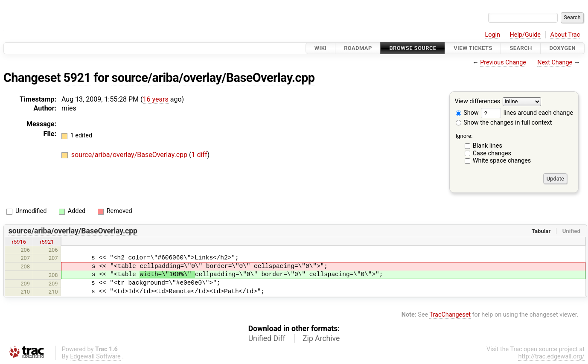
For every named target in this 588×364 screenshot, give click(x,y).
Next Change (555, 63)
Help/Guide (525, 35)
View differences (478, 102)
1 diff (199, 155)
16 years (156, 99)
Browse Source (413, 48)
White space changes (502, 161)
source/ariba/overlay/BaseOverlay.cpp (213, 78)
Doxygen (562, 48)
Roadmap (358, 48)
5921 (77, 78)
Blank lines (488, 146)
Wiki (321, 48)
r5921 (47, 242)
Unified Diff (267, 338)
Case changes (492, 153)
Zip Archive (321, 338)
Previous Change (503, 63)
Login (492, 35)
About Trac (565, 35)
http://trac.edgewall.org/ (551, 357)
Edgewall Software (95, 357)
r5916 (19, 242)
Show (467, 113)
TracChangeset (450, 315)
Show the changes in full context (504, 123)
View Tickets (473, 48)
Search (521, 48)
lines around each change (527, 113)
